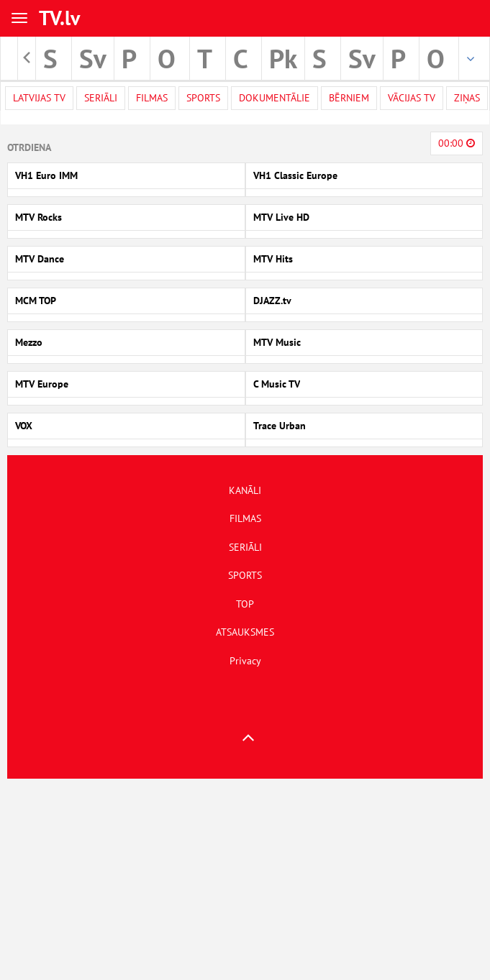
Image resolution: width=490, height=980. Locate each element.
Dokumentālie (275, 98)
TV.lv (59, 18)
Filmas (152, 98)
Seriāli (101, 98)
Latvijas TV (39, 98)
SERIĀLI (245, 547)
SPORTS (245, 575)
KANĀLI (245, 490)
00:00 (457, 143)
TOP (245, 604)
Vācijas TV (412, 98)
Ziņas (467, 98)
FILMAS (245, 518)
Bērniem (349, 98)
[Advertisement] (242, 879)
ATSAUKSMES (245, 632)
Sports (203, 98)
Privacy (245, 661)
